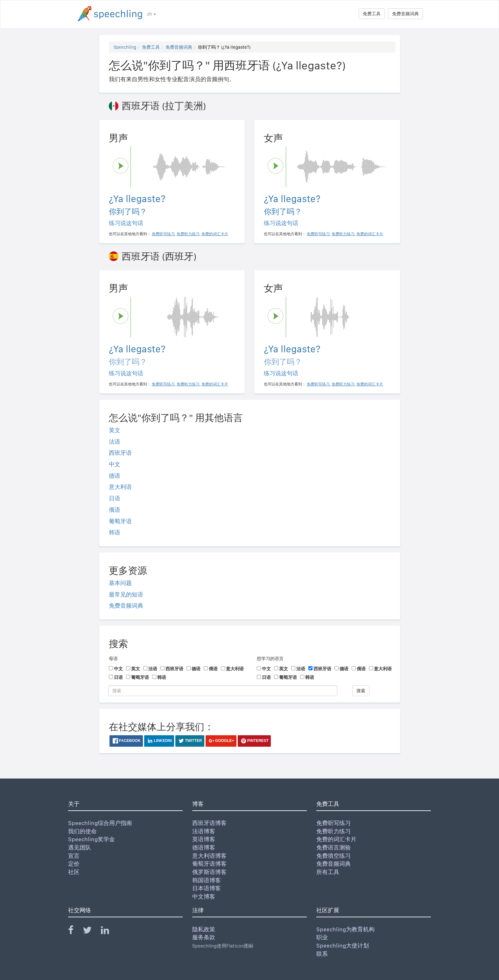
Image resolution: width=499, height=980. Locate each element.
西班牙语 (120, 453)
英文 (115, 430)
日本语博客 (207, 888)
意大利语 (120, 487)
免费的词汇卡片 (336, 839)
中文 (115, 464)
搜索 (361, 691)
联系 (322, 954)
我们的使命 (82, 831)
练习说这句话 (126, 223)
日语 (115, 498)
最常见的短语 (126, 594)
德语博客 (204, 847)
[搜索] (223, 691)
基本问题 (120, 583)
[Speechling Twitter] (91, 931)
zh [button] (151, 14)
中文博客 (204, 896)
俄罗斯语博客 (209, 872)
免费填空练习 (334, 856)
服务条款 (204, 937)
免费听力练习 (334, 831)
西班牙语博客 (209, 823)
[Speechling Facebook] (75, 931)
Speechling (125, 47)
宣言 (74, 856)
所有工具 (328, 872)
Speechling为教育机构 (345, 929)
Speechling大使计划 (343, 945)
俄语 (115, 510)
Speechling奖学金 (91, 839)
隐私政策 (204, 929)
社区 (74, 872)
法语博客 (204, 831)
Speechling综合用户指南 (100, 823)
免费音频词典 (405, 14)
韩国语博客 (207, 880)
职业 (322, 937)
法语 (115, 442)
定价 (74, 864)
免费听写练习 (334, 823)
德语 (115, 476)
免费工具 (372, 14)
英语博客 (204, 839)
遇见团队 (80, 847)
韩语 (115, 532)
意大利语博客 (209, 856)
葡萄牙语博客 (209, 864)
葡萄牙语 (120, 521)
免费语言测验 (334, 847)
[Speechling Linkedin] (109, 931)
